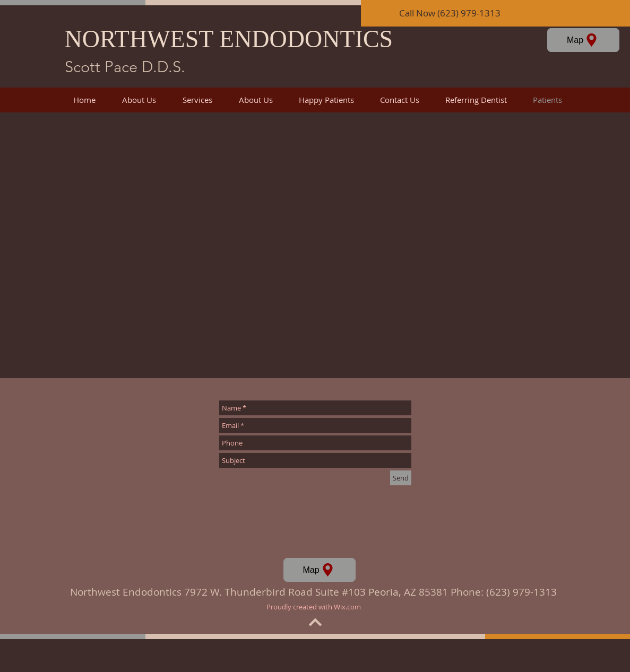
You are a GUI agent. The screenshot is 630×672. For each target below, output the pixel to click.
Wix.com (347, 607)
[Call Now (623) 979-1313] (495, 13)
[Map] (583, 40)
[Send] (401, 478)
